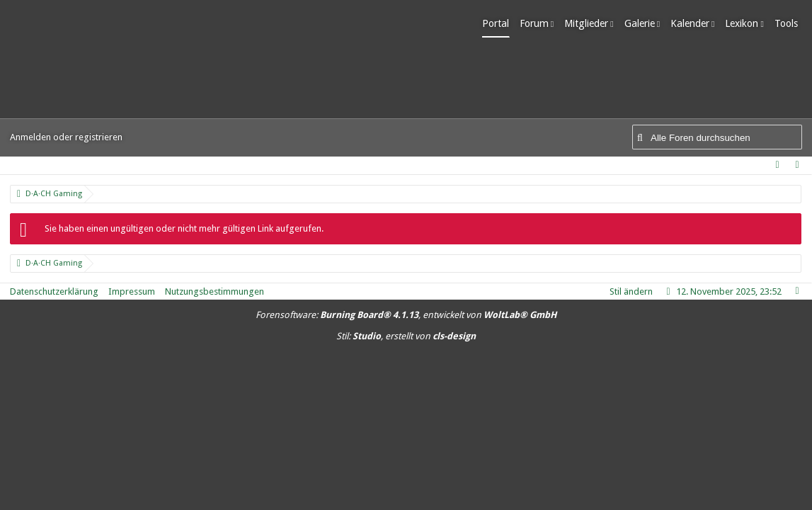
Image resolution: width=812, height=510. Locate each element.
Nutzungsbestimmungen (215, 291)
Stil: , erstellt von (406, 336)
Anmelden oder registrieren (66, 137)
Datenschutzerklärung (54, 291)
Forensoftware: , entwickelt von (406, 315)
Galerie (644, 23)
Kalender (694, 23)
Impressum (132, 291)
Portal (500, 23)
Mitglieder (590, 23)
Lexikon (747, 23)
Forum (538, 23)
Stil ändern (631, 291)
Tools (790, 23)
